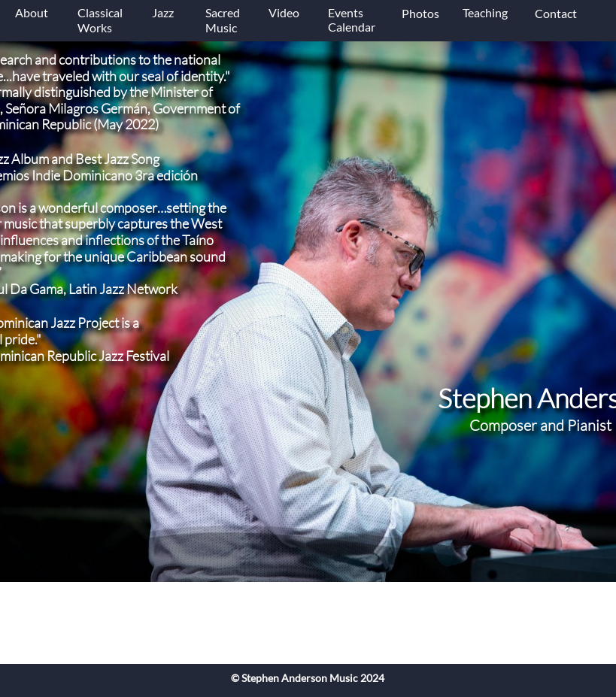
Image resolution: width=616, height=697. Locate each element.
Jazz (164, 12)
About (32, 12)
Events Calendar (352, 20)
